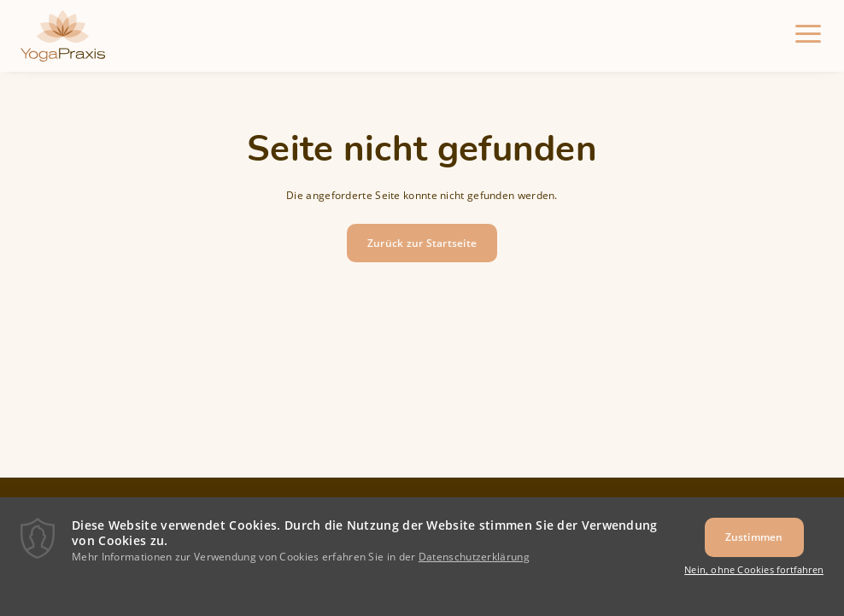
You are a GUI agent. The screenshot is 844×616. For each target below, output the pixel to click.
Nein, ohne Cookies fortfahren (754, 577)
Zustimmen (754, 545)
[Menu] (808, 36)
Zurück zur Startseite (422, 243)
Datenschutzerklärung (474, 564)
